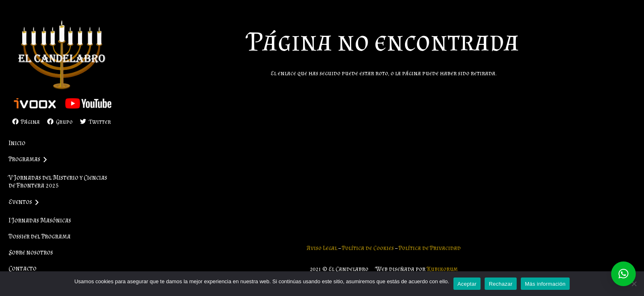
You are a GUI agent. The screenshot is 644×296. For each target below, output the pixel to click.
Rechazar (501, 284)
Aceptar (467, 284)
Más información (545, 284)
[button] (623, 274)
